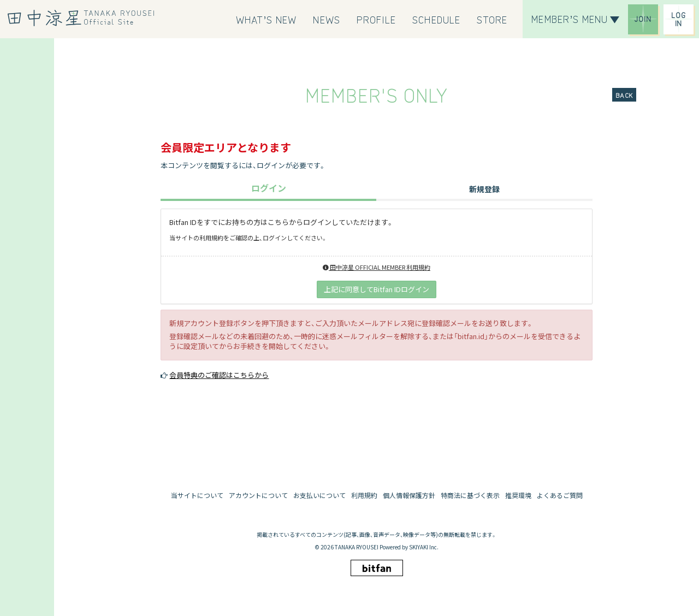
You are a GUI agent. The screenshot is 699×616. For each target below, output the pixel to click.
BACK (624, 95)
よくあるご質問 (560, 495)
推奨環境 (518, 495)
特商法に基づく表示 (470, 495)
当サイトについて (197, 495)
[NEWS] (326, 19)
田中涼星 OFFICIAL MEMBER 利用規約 (377, 267)
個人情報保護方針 (409, 495)
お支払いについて (319, 495)
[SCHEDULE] (436, 19)
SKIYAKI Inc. (424, 547)
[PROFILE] (377, 19)
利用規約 (364, 495)
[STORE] (492, 19)
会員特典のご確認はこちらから (219, 375)
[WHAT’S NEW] (266, 19)
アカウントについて (258, 495)
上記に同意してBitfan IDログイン (377, 289)
